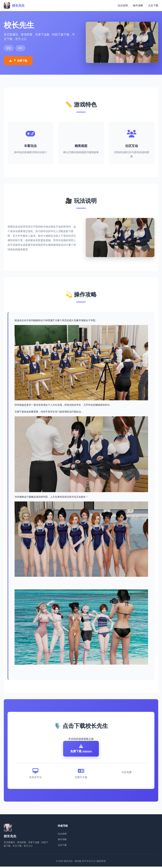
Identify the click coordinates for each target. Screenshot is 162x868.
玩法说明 (123, 5)
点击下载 (153, 5)
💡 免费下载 (18, 61)
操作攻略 (138, 5)
